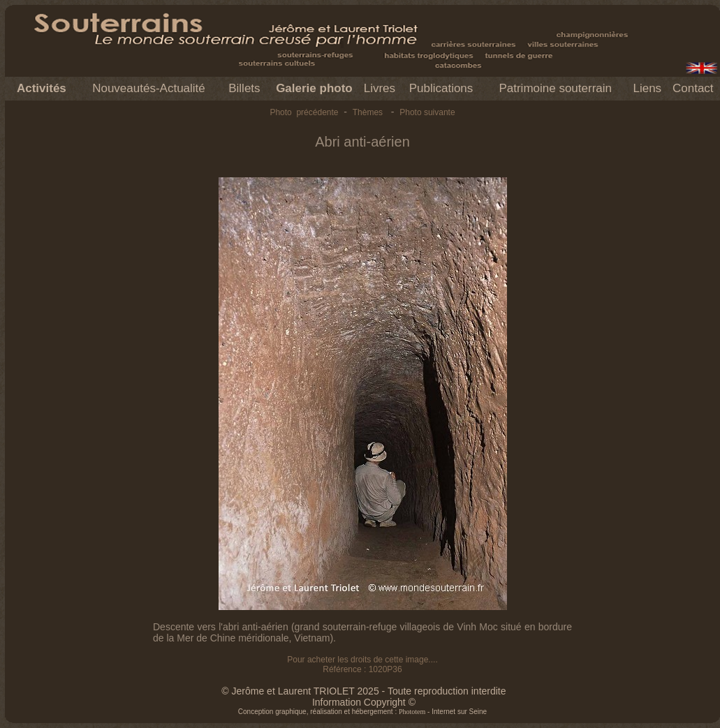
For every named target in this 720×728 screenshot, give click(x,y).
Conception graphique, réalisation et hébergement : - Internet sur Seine (362, 712)
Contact (693, 88)
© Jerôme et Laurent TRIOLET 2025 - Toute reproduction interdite (363, 691)
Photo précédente (304, 112)
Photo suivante (427, 112)
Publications (441, 88)
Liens (647, 88)
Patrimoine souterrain (555, 88)
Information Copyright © (364, 702)
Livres (380, 88)
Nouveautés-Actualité (149, 88)
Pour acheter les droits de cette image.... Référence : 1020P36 (362, 664)
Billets (244, 88)
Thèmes (368, 112)
